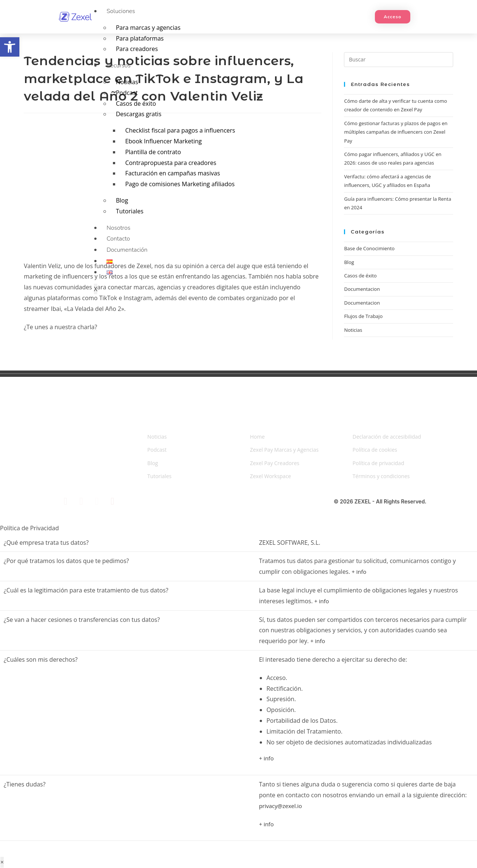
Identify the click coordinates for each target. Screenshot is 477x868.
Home (258, 437)
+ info (359, 572)
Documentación (127, 250)
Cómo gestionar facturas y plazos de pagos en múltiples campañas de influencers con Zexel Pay (396, 132)
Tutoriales (130, 211)
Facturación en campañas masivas (173, 173)
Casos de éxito (136, 104)
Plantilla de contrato (153, 152)
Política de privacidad (378, 463)
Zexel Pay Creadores (275, 463)
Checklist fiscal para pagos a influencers (180, 130)
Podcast (127, 93)
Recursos (119, 66)
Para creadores (137, 49)
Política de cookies (375, 450)
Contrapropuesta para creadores (171, 163)
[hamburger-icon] (365, 6)
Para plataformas (140, 38)
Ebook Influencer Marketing (164, 141)
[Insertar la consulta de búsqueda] (399, 60)
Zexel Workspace (271, 476)
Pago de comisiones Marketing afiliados (180, 184)
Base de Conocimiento (369, 248)
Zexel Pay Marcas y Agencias (284, 450)
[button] (10, 47)
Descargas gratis (139, 114)
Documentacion (362, 303)
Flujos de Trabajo (363, 316)
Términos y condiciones (381, 476)
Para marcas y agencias (148, 28)
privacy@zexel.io (280, 806)
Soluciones (121, 11)
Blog (122, 200)
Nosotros (119, 228)
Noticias (127, 82)
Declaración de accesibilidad (387, 437)
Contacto (118, 239)
